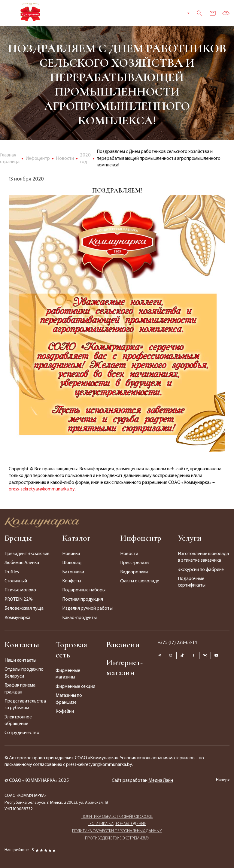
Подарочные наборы (84, 590)
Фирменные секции (75, 687)
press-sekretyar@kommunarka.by (42, 489)
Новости (129, 554)
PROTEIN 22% (19, 599)
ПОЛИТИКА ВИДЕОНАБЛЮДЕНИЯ (117, 824)
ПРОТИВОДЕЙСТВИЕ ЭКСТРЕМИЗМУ (117, 838)
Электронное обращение (18, 721)
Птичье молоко (20, 590)
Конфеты (72, 581)
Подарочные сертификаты (192, 582)
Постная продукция (83, 599)
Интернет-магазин (125, 667)
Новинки (71, 554)
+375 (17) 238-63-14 (177, 643)
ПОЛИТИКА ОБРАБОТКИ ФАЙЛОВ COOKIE (117, 817)
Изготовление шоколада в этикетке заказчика (203, 557)
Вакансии (123, 645)
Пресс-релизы (135, 563)
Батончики (73, 572)
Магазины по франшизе (69, 699)
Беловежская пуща (24, 609)
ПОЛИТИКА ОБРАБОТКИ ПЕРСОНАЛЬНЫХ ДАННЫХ (117, 831)
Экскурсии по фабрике (201, 570)
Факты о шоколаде (140, 581)
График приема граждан (20, 689)
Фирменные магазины (68, 674)
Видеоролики (134, 572)
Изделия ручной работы (87, 609)
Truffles (12, 572)
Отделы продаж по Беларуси (24, 673)
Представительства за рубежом (25, 705)
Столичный (16, 581)
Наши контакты (20, 660)
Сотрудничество (22, 733)
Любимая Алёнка (22, 563)
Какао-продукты (79, 618)
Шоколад (72, 563)
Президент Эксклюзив (27, 554)
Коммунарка (17, 618)
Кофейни (65, 712)
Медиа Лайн (161, 781)
